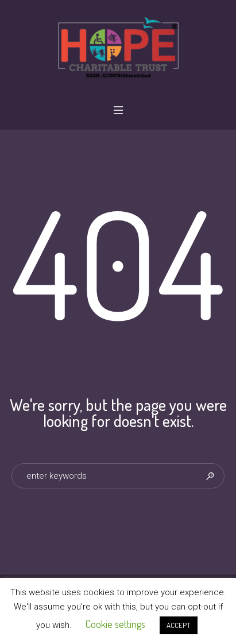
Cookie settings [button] (115, 624)
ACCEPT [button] (179, 625)
